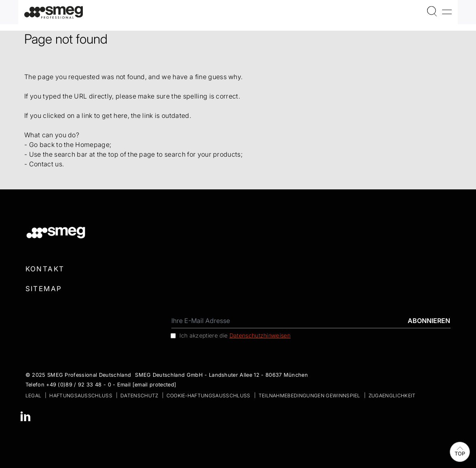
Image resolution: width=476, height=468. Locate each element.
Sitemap (44, 289)
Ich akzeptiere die (235, 335)
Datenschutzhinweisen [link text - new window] (260, 335)
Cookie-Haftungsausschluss (209, 396)
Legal (34, 396)
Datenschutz (139, 396)
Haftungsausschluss (81, 396)
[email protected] (154, 385)
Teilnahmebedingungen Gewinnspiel (310, 396)
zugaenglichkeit (392, 396)
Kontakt (45, 269)
